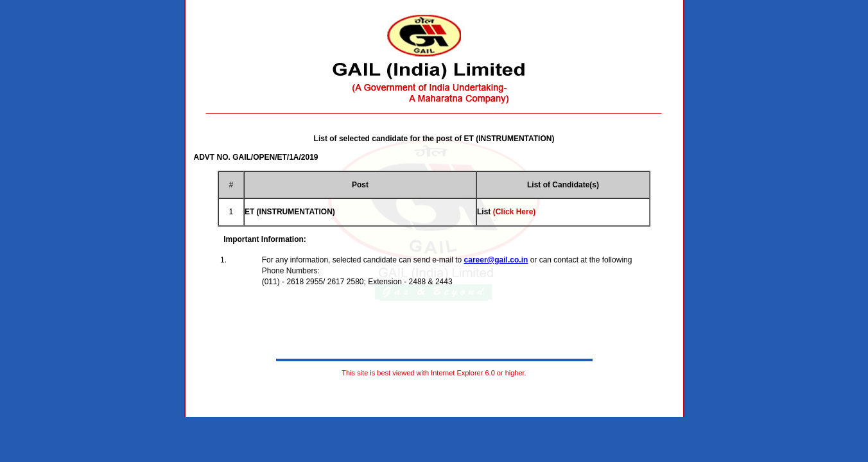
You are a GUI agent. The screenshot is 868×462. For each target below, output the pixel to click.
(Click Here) (515, 212)
